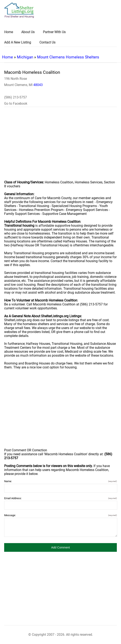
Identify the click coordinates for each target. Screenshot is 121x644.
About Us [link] (28, 32)
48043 (38, 85)
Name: (60, 481)
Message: (60, 515)
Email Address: (60, 498)
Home (7, 57)
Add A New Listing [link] (18, 42)
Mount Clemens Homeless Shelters (68, 57)
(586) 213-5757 (16, 97)
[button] (60, 547)
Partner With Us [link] (54, 32)
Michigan (25, 57)
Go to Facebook (16, 103)
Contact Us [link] (47, 42)
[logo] (19, 10)
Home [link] (9, 32)
